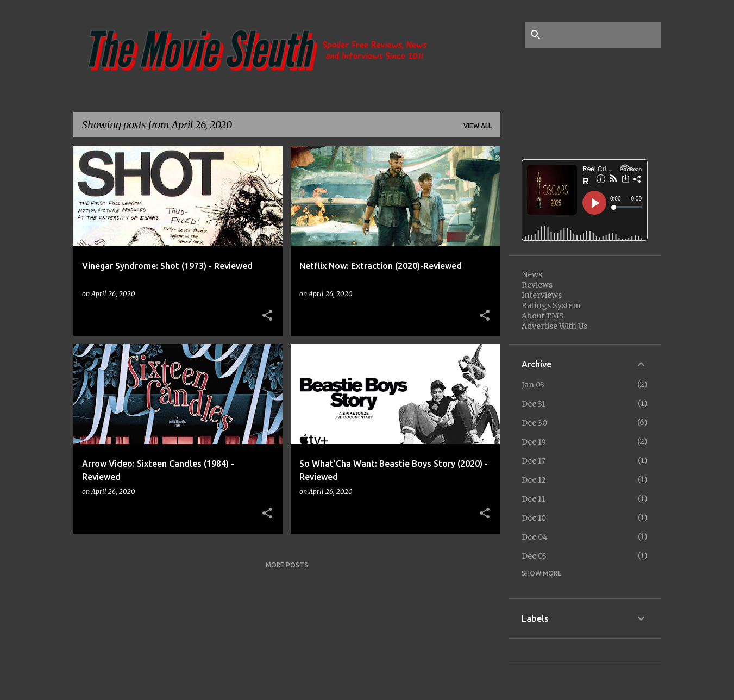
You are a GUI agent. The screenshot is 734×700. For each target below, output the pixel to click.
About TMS (543, 316)
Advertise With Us (554, 326)
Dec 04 (535, 537)
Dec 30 (534, 423)
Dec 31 (534, 404)
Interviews (542, 295)
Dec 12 (534, 480)
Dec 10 (534, 518)
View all (478, 126)
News (532, 274)
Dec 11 (534, 499)
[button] (267, 316)
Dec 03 (534, 556)
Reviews (537, 285)
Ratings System (551, 305)
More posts (287, 565)
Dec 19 (534, 442)
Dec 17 (534, 461)
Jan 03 (533, 385)
